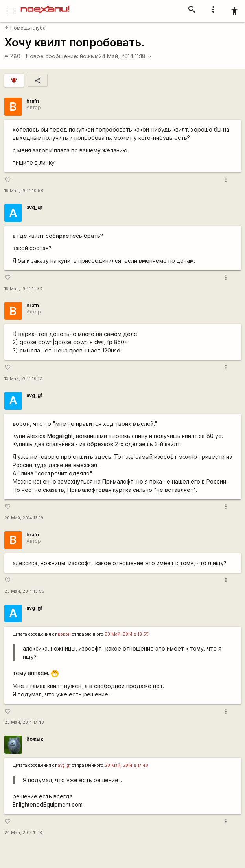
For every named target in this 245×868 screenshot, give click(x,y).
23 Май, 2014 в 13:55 (127, 634)
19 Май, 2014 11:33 (23, 289)
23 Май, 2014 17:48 (24, 722)
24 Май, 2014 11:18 (125, 56)
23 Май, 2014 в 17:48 (126, 765)
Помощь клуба (25, 28)
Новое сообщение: (52, 56)
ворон (64, 634)
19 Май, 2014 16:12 (23, 379)
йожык (89, 56)
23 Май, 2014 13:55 (24, 591)
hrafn (33, 101)
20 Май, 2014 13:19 (24, 518)
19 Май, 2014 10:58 (24, 191)
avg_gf (34, 207)
